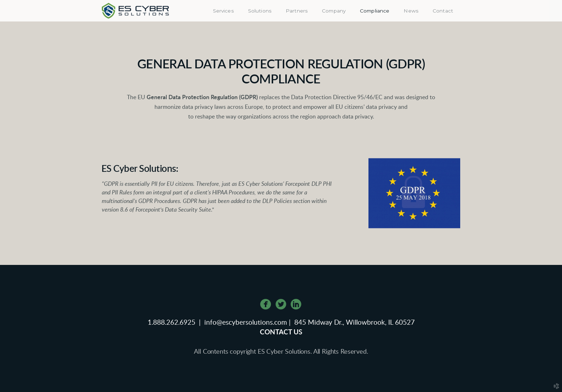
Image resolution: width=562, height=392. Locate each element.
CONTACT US (281, 332)
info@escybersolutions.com (246, 323)
